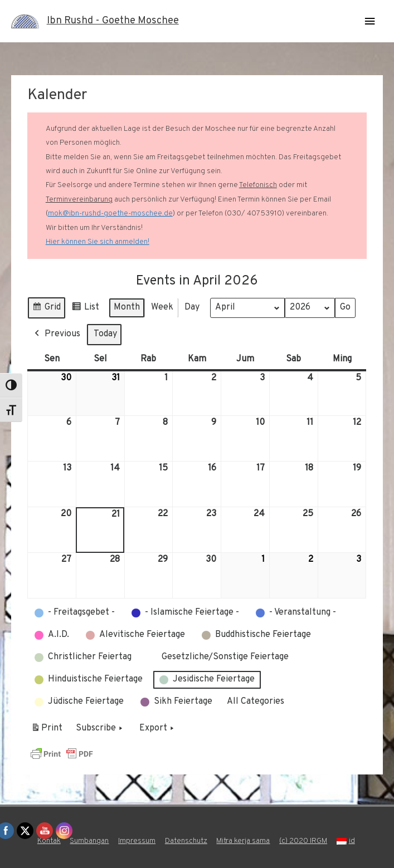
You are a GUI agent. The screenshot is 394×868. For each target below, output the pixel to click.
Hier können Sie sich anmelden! (98, 242)
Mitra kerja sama (243, 841)
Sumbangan (89, 841)
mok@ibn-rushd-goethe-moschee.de (110, 214)
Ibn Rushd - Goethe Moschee (113, 21)
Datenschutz (186, 841)
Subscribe (100, 729)
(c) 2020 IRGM (303, 841)
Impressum (137, 841)
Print (47, 730)
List (85, 309)
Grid (46, 309)
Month (127, 307)
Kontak (49, 841)
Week (162, 307)
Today (105, 334)
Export (158, 729)
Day (192, 307)
